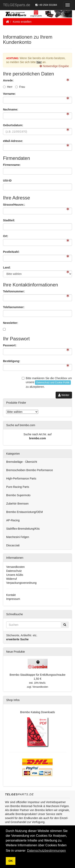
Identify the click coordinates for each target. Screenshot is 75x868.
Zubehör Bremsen (17, 504)
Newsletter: (10, 323)
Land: (7, 268)
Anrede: (8, 80)
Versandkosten (15, 567)
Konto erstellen (22, 22)
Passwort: (10, 345)
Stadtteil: (9, 220)
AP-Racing (13, 520)
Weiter (64, 395)
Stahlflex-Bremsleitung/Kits (23, 529)
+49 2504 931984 (46, 5)
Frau (20, 87)
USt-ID (7, 181)
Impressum (13, 599)
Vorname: (9, 94)
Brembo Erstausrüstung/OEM (24, 512)
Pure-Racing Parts (18, 487)
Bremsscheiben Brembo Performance (29, 470)
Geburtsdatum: (13, 125)
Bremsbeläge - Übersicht (22, 462)
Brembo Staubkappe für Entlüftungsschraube (37, 675)
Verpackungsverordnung (21, 583)
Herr (8, 87)
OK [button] (11, 861)
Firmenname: (12, 165)
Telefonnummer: (14, 291)
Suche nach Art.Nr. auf (37, 434)
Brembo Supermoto (18, 495)
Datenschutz (14, 571)
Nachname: (10, 109)
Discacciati (13, 545)
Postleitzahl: (11, 252)
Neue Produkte (15, 652)
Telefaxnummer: (14, 307)
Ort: (6, 236)
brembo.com (37, 438)
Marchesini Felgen (18, 537)
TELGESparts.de (17, 5)
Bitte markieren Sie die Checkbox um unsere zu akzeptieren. (47, 382)
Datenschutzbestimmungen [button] (46, 851)
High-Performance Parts (21, 478)
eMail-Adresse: (13, 141)
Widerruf (11, 579)
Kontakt (11, 595)
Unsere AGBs (15, 575)
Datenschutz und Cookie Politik (53, 383)
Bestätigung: (12, 361)
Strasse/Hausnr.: (14, 205)
